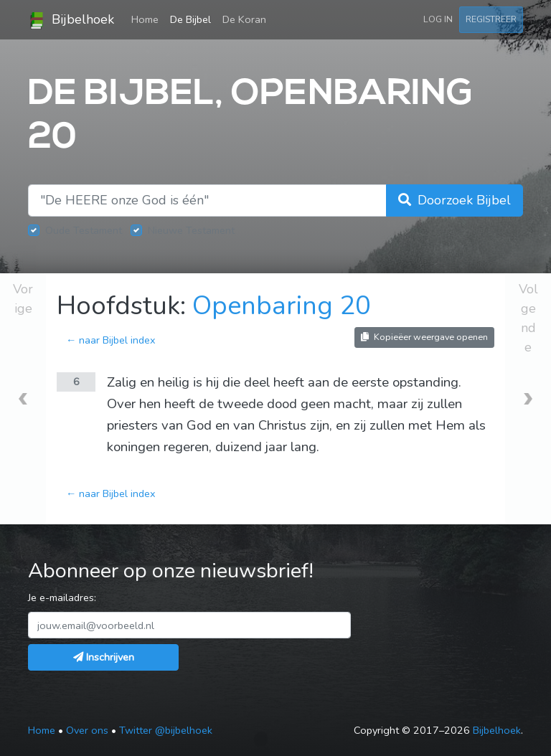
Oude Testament (84, 230)
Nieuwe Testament (191, 230)
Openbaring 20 (282, 306)
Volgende (528, 318)
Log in (438, 19)
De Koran (244, 19)
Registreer (491, 19)
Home (148, 19)
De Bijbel (190, 19)
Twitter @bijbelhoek (166, 730)
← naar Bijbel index (111, 340)
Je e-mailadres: (62, 597)
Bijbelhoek (71, 20)
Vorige (23, 299)
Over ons (87, 730)
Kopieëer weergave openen (424, 337)
